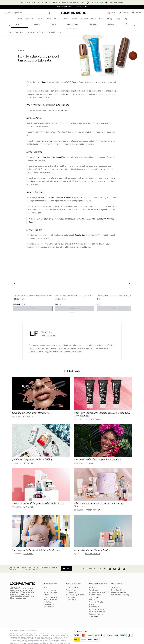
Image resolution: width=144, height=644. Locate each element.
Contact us (47, 599)
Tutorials (36, 24)
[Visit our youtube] (114, 565)
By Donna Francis (93, 416)
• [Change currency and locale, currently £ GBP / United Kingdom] (112, 13)
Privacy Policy (71, 587)
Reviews (111, 24)
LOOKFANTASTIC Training (120, 592)
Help (45, 584)
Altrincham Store (117, 584)
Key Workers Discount (96, 606)
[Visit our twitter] (105, 565)
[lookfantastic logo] (74, 13)
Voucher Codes (94, 594)
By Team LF (28, 413)
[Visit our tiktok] (119, 565)
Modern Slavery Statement (75, 592)
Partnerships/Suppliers (96, 599)
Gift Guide (93, 24)
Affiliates (92, 596)
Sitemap (91, 601)
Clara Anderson (48, 80)
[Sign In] (124, 13)
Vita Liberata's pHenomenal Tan (52, 156)
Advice (19, 24)
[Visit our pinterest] (124, 565)
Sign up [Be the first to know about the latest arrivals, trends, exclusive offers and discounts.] (66, 565)
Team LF (47, 329)
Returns (46, 592)
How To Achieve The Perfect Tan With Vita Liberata (45, 31)
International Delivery (51, 596)
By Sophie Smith (92, 551)
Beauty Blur (80, 233)
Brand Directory (94, 587)
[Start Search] (49, 13)
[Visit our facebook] (100, 565)
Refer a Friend (94, 604)
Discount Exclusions (50, 589)
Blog (16, 31)
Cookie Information (73, 589)
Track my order (49, 604)
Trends (53, 24)
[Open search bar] (126, 24)
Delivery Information (50, 594)
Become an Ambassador (97, 608)
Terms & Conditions (73, 584)
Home (10, 31)
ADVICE (21, 49)
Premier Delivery (49, 601)
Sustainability (71, 594)
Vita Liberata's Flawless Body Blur (65, 196)
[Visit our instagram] (110, 565)
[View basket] (136, 13)
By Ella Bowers (93, 507)
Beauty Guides (73, 24)
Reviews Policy (71, 596)
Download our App (50, 587)
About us (92, 584)
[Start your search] (27, 13)
